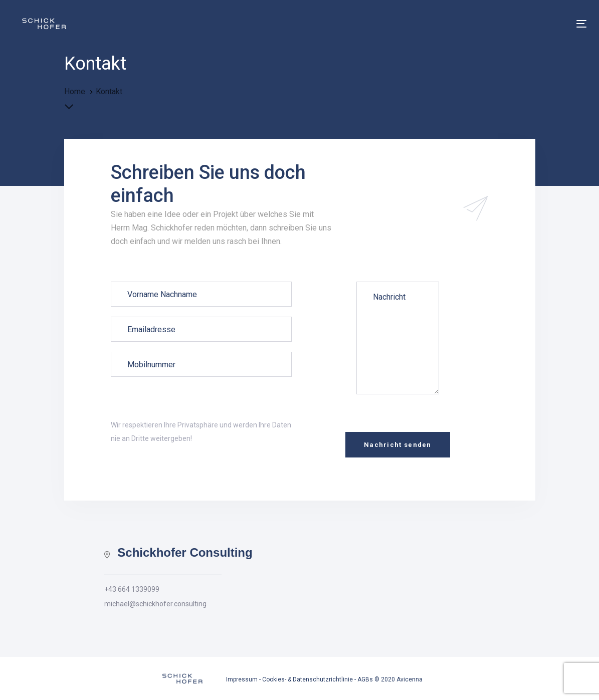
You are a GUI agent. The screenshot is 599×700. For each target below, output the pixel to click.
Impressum (242, 679)
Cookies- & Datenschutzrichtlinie (308, 679)
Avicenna (410, 679)
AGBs (365, 679)
